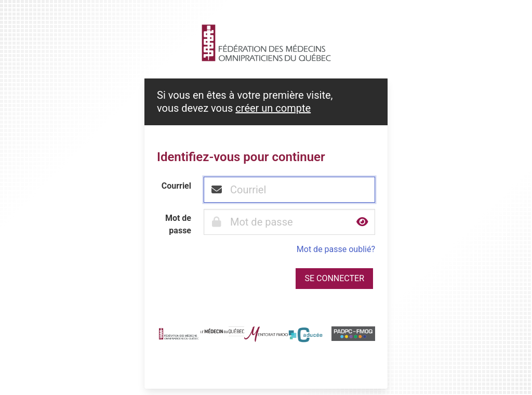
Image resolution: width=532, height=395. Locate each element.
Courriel (176, 186)
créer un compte (273, 108)
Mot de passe (178, 224)
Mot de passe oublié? (336, 249)
